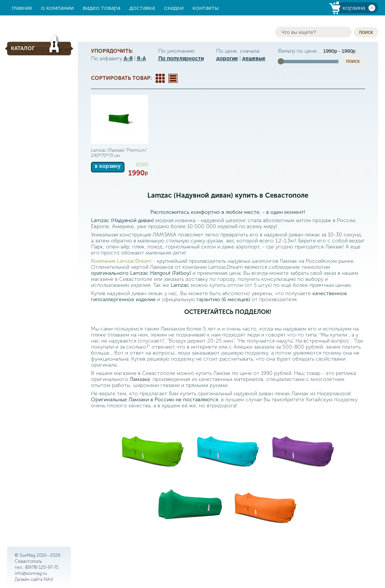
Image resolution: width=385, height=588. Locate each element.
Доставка (142, 8)
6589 (142, 165)
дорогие (227, 59)
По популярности (181, 59)
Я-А (141, 59)
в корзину (108, 166)
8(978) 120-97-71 (42, 567)
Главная (22, 8)
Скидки (174, 8)
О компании (57, 8)
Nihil (48, 579)
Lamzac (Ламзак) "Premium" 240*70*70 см (119, 153)
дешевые (254, 59)
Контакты (206, 8)
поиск (366, 32)
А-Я (128, 59)
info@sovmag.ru (31, 573)
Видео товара (102, 8)
